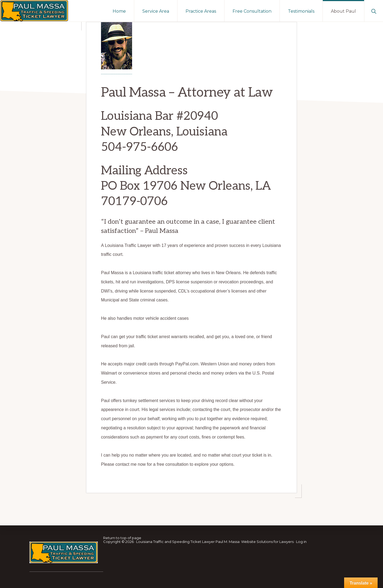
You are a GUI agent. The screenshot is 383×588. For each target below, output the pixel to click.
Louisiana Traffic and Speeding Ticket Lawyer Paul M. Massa (188, 542)
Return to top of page (122, 538)
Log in (301, 542)
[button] (374, 11)
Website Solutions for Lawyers (267, 542)
